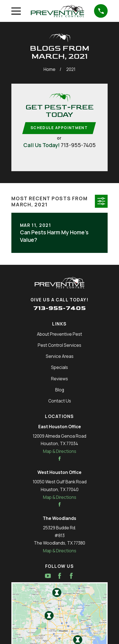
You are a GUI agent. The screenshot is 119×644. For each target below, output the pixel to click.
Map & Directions (60, 451)
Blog (60, 390)
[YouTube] (48, 576)
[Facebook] (60, 576)
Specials (59, 367)
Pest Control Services (59, 345)
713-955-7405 (78, 145)
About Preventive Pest (59, 334)
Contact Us (60, 401)
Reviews (59, 379)
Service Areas (60, 356)
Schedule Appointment (59, 128)
